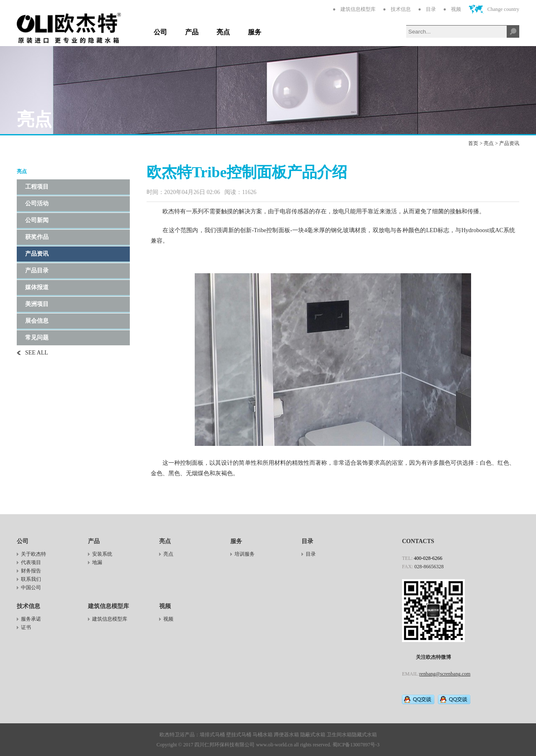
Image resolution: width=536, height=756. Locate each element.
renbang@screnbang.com (445, 674)
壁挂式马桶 (239, 735)
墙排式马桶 (212, 735)
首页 (473, 143)
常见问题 (37, 338)
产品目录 (37, 271)
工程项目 (37, 187)
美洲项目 (37, 304)
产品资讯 (509, 143)
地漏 (97, 562)
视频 (456, 9)
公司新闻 (37, 220)
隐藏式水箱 (364, 735)
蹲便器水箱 (286, 735)
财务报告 (31, 571)
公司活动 (37, 203)
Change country (503, 9)
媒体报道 (37, 287)
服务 (255, 32)
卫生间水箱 (339, 735)
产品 (192, 32)
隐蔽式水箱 (313, 735)
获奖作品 (37, 237)
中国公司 (31, 588)
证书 (26, 627)
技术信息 (401, 9)
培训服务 (245, 554)
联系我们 (31, 579)
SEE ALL (37, 353)
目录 (431, 9)
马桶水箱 (263, 735)
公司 (160, 32)
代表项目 (31, 562)
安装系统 (102, 554)
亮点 (223, 32)
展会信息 (37, 321)
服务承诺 (31, 619)
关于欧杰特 (33, 554)
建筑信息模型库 (358, 9)
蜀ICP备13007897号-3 (356, 745)
